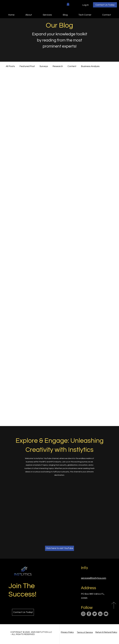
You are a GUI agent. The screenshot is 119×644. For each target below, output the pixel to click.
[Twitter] (95, 614)
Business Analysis (90, 66)
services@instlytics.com (94, 578)
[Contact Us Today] (105, 5)
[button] (68, 4)
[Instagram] (83, 614)
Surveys (44, 66)
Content (72, 66)
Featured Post (27, 66)
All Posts (10, 66)
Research (58, 66)
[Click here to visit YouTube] (59, 548)
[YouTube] (106, 614)
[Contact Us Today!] (23, 612)
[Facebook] (89, 614)
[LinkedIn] (100, 614)
